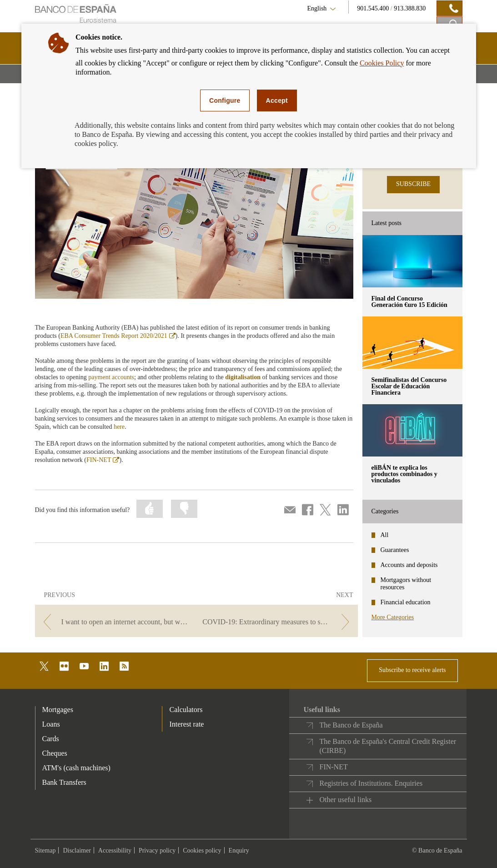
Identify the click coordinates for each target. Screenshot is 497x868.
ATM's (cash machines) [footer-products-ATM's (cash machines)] (76, 768)
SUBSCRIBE (413, 184)
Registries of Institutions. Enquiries (371, 783)
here (119, 427)
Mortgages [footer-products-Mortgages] (58, 710)
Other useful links (345, 800)
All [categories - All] (385, 535)
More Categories (393, 617)
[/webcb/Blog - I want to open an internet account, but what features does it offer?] (115, 622)
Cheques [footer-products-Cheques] (55, 753)
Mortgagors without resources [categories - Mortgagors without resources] (406, 584)
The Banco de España (351, 725)
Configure (225, 100)
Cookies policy (202, 850)
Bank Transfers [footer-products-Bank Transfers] (64, 782)
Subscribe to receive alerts (412, 670)
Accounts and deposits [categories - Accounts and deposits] (409, 565)
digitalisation (243, 377)
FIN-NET (103, 460)
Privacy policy (157, 850)
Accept (277, 100)
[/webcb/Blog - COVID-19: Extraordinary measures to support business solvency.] (278, 622)
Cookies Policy (382, 63)
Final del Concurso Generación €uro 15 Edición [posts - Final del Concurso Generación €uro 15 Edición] (409, 302)
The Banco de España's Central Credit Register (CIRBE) (388, 746)
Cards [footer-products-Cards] (51, 739)
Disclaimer (77, 850)
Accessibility (115, 850)
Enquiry (239, 850)
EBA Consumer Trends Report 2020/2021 (118, 336)
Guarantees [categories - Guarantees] (395, 550)
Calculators (186, 710)
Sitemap (45, 850)
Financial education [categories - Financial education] (406, 602)
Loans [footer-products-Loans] (51, 724)
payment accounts (111, 377)
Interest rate (186, 724)
